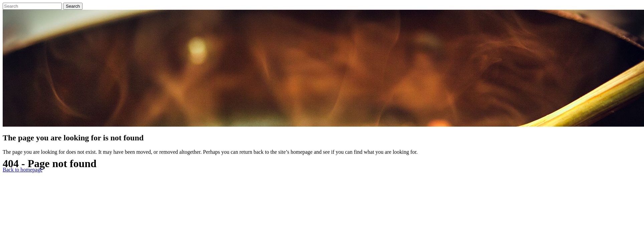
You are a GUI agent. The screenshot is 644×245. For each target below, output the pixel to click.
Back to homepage (23, 170)
